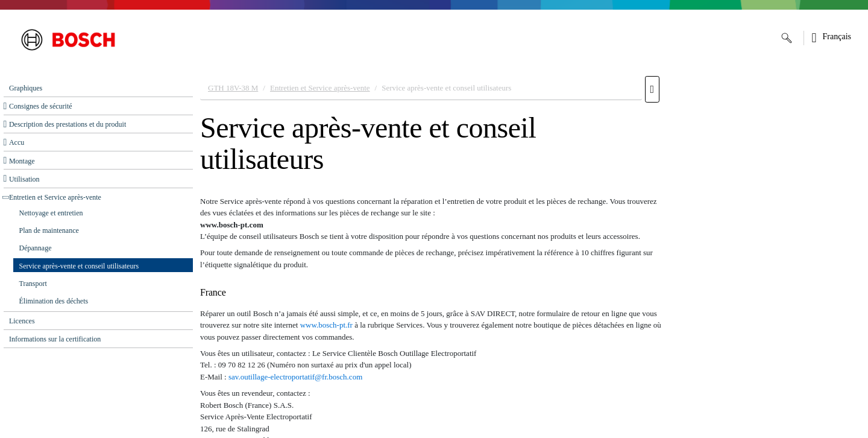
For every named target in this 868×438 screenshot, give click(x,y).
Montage (22, 161)
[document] (530, 254)
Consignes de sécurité (41, 106)
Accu (17, 142)
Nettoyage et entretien (51, 213)
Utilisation (24, 179)
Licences (22, 321)
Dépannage (36, 248)
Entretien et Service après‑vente (55, 197)
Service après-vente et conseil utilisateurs (79, 266)
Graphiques (26, 88)
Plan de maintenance (49, 230)
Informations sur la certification (55, 339)
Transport (33, 284)
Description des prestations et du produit (68, 124)
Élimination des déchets (54, 301)
